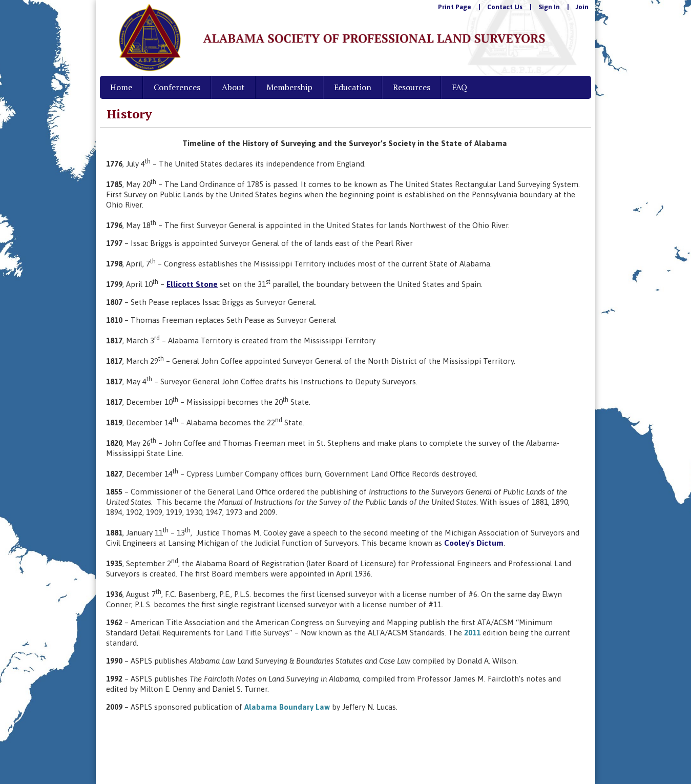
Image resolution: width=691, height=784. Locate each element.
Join (582, 7)
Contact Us (505, 7)
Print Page (455, 7)
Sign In (549, 7)
